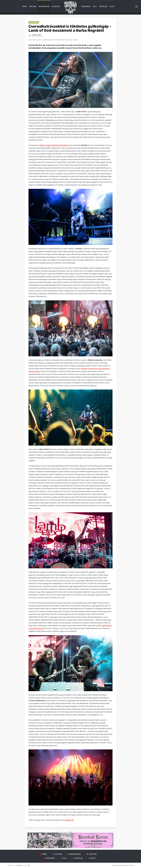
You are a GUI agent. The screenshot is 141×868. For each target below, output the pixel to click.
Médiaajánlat (19, 865)
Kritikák (33, 6)
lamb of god (32, 40)
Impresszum (11, 865)
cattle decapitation (47, 40)
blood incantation (59, 40)
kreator (39, 40)
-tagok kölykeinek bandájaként (54, 145)
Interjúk (56, 6)
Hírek (24, 6)
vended (75, 40)
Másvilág (103, 6)
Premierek (86, 6)
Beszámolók (44, 6)
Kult (95, 6)
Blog (112, 6)
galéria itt (70, 820)
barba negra (69, 40)
